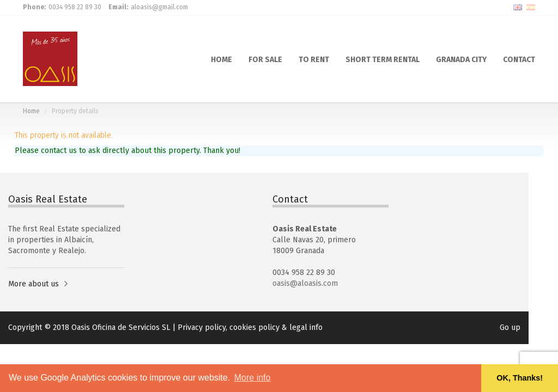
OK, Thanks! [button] (520, 378)
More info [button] (253, 378)
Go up (510, 327)
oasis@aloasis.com (305, 283)
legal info (306, 327)
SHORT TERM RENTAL (383, 59)
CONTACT (519, 59)
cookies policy (254, 327)
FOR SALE (265, 59)
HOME (222, 59)
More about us (34, 284)
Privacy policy (202, 327)
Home (31, 111)
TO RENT (314, 59)
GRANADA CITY (461, 59)
